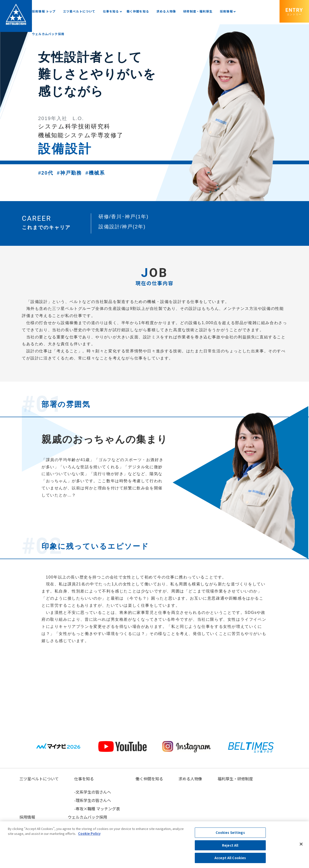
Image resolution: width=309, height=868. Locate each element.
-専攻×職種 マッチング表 (97, 809)
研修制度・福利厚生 (198, 11)
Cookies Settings (230, 833)
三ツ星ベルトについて (79, 11)
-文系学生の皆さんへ (93, 792)
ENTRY (294, 11)
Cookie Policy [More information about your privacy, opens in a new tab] (89, 834)
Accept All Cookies (230, 858)
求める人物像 (166, 11)
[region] (154, 845)
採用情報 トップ (44, 11)
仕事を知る (111, 11)
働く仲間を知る (138, 11)
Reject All (230, 845)
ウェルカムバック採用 (48, 34)
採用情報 (226, 11)
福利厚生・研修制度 (235, 779)
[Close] (301, 844)
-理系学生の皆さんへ (93, 800)
